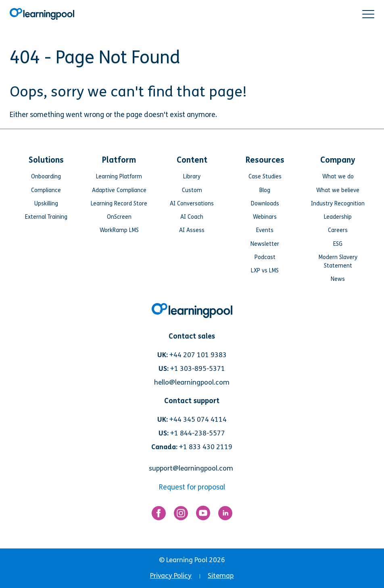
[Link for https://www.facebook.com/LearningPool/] (159, 515)
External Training (46, 217)
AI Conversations (192, 204)
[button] (368, 14)
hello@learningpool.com (192, 382)
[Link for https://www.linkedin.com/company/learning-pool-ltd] (225, 515)
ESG (338, 244)
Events (265, 230)
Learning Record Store (119, 204)
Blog (265, 190)
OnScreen (119, 217)
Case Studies (265, 177)
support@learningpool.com (191, 468)
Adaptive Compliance (119, 190)
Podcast (265, 257)
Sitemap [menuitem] (221, 576)
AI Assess (192, 230)
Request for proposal (192, 487)
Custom (192, 190)
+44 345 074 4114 (198, 420)
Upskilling (46, 204)
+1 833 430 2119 (206, 447)
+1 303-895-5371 (198, 369)
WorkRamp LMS (119, 230)
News (338, 279)
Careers (338, 230)
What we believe (338, 190)
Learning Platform (119, 177)
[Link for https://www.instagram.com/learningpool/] (181, 515)
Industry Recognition (338, 204)
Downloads (265, 204)
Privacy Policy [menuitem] (171, 576)
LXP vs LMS (265, 271)
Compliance (46, 190)
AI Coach (192, 217)
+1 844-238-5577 (198, 433)
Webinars (265, 217)
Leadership (338, 217)
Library (192, 177)
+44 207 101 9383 (198, 355)
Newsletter (265, 244)
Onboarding (46, 177)
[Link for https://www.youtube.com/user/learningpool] (203, 515)
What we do (338, 177)
